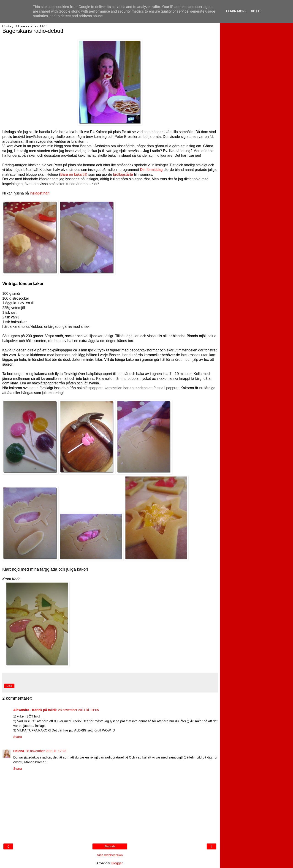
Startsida (110, 846)
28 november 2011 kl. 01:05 (79, 710)
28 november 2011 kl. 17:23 (46, 751)
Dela (9, 686)
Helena (19, 751)
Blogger (117, 863)
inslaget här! (40, 193)
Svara (18, 737)
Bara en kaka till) (74, 174)
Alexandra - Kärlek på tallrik (35, 710)
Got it (256, 11)
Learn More (236, 11)
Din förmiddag (151, 170)
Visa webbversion (110, 855)
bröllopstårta (123, 174)
